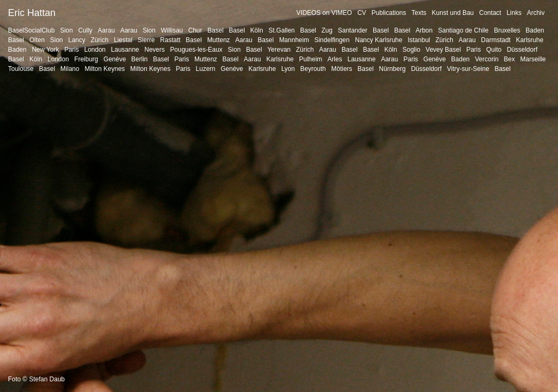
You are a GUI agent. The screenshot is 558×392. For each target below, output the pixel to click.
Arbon (424, 30)
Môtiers (341, 69)
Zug (327, 30)
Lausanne (125, 50)
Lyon (288, 69)
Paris (71, 50)
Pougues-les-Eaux (197, 50)
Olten (37, 40)
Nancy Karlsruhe (379, 40)
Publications (389, 13)
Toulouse (21, 69)
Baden (535, 30)
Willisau (172, 30)
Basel (216, 30)
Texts (419, 13)
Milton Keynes (104, 69)
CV (362, 13)
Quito (494, 50)
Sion (66, 30)
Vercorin (487, 59)
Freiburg (86, 59)
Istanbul (419, 40)
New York (46, 50)
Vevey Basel (443, 50)
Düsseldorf (522, 50)
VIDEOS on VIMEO (324, 13)
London (95, 50)
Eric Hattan (32, 13)
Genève (115, 59)
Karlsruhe (529, 40)
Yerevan (279, 50)
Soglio (411, 50)
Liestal (123, 40)
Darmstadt (496, 40)
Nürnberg (392, 69)
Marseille (533, 59)
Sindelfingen (332, 40)
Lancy (77, 40)
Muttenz (219, 40)
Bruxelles (507, 30)
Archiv (536, 13)
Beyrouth (313, 69)
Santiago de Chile (463, 30)
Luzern (206, 69)
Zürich (100, 40)
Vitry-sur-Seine (468, 69)
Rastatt (170, 40)
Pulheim (311, 59)
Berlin (140, 59)
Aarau (106, 30)
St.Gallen (282, 30)
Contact (490, 13)
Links (514, 13)
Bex (510, 59)
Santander (353, 30)
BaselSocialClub (31, 30)
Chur (195, 30)
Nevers (155, 50)
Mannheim (294, 40)
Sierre (146, 40)
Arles (335, 59)
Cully (85, 30)
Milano (70, 69)
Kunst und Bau (453, 13)
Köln (257, 30)
